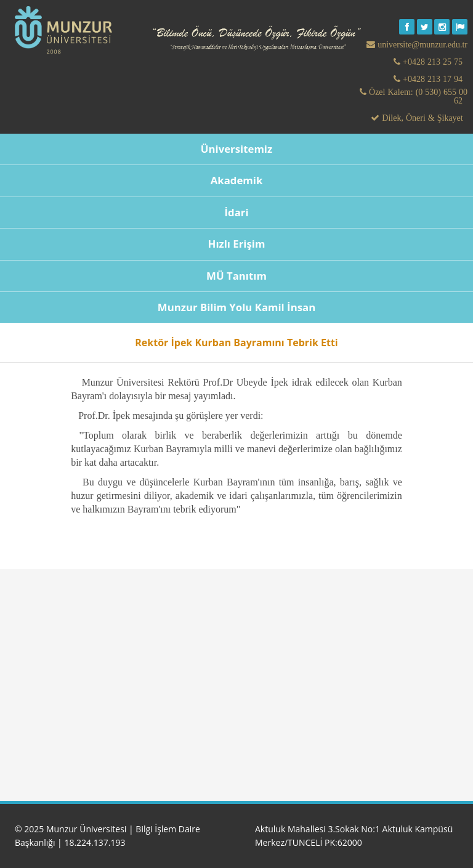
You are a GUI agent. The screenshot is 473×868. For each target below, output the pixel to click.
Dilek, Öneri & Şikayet (421, 118)
